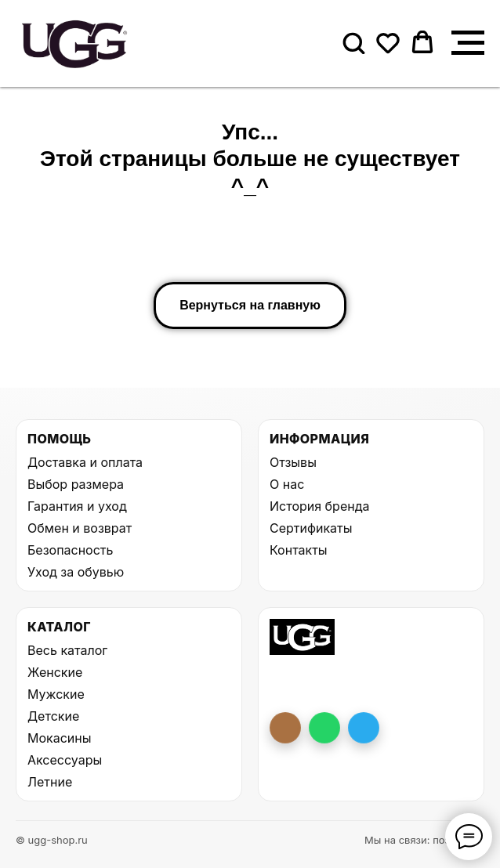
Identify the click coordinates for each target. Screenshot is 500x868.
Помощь (59, 439)
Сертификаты (311, 528)
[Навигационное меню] (468, 43)
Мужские (56, 694)
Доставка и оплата (85, 462)
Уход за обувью (76, 572)
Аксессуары (65, 760)
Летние (50, 782)
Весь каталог (67, 650)
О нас (287, 484)
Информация (319, 439)
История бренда (319, 506)
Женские (55, 672)
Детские (53, 716)
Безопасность (70, 550)
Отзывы (293, 462)
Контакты (299, 550)
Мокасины (60, 738)
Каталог (59, 627)
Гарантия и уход (77, 506)
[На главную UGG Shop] (302, 637)
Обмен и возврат (80, 528)
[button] (353, 42)
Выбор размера (76, 484)
